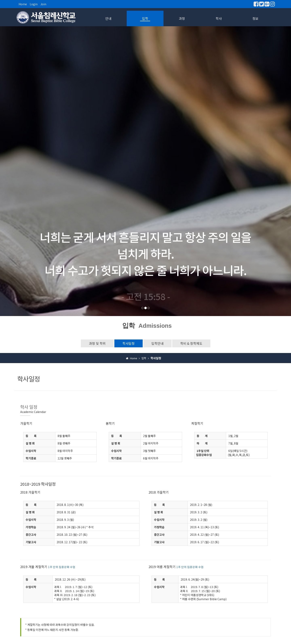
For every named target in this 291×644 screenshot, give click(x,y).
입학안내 (157, 343)
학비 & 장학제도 (191, 343)
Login (34, 4)
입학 (145, 18)
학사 (219, 18)
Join (43, 4)
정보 (255, 18)
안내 (108, 18)
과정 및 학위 (97, 343)
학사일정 (129, 343)
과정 (182, 18)
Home (23, 4)
